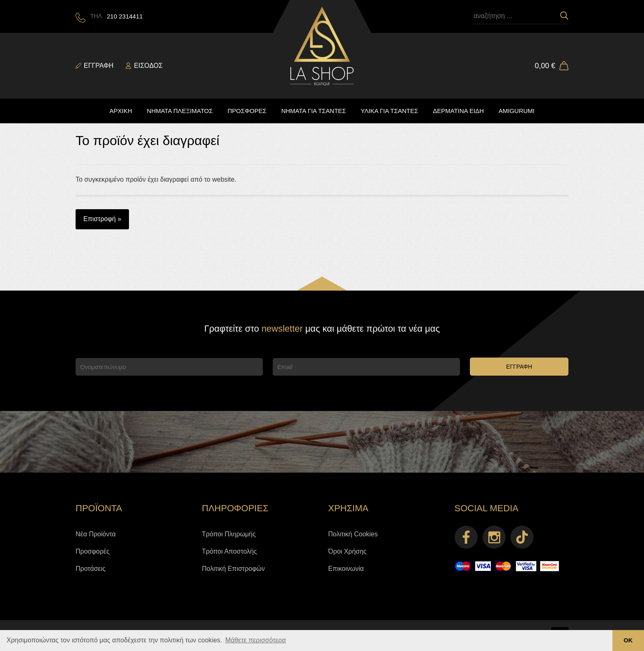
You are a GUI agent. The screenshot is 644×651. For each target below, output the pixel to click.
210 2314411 (125, 16)
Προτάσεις (91, 569)
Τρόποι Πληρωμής (229, 534)
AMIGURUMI (517, 111)
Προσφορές (93, 551)
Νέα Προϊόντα (96, 534)
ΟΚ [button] (628, 640)
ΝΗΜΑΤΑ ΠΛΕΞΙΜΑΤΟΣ (180, 111)
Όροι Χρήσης (347, 551)
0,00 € (545, 66)
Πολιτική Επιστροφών (233, 569)
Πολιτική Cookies (353, 534)
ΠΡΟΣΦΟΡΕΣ (247, 111)
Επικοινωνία (346, 569)
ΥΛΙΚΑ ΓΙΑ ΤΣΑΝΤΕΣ (389, 111)
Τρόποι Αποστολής (230, 551)
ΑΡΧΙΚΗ (121, 111)
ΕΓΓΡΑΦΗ (519, 367)
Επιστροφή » (102, 219)
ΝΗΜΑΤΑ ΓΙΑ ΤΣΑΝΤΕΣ (314, 111)
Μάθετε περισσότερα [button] (255, 640)
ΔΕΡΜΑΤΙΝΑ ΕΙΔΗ (458, 111)
